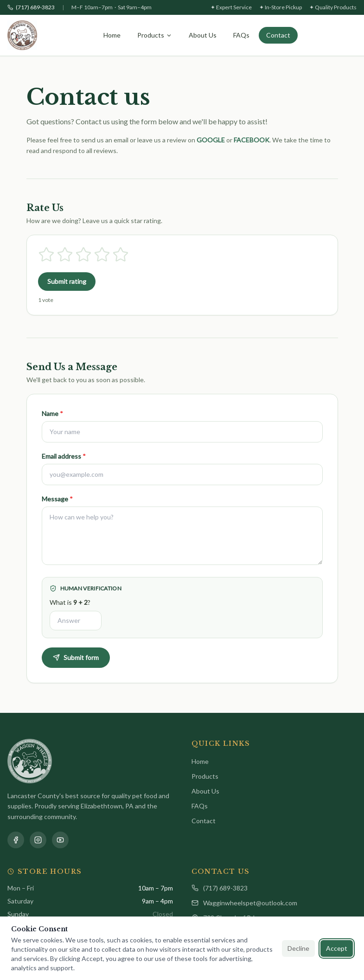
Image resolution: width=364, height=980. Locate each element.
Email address (64, 460)
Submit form (76, 662)
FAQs (241, 35)
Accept (337, 948)
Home (112, 35)
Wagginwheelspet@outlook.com (244, 903)
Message (57, 503)
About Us (203, 35)
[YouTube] (60, 840)
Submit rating (67, 281)
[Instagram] (38, 840)
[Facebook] (16, 840)
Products (155, 35)
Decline (298, 948)
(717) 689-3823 (220, 888)
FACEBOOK (252, 140)
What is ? (70, 606)
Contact (278, 35)
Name (52, 418)
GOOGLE (211, 140)
